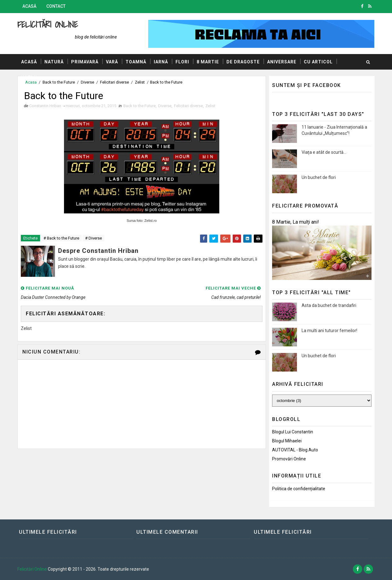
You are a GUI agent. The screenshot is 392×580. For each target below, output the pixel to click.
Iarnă (161, 62)
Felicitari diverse (188, 106)
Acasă (29, 6)
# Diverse (93, 238)
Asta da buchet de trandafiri (329, 305)
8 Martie (208, 62)
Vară (112, 62)
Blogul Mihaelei (287, 441)
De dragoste (243, 62)
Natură (54, 62)
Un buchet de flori (319, 177)
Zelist (210, 106)
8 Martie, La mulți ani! (296, 222)
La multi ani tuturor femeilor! (329, 331)
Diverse (165, 106)
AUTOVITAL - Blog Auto (295, 450)
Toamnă (136, 62)
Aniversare (282, 62)
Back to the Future (139, 106)
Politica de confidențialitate (299, 489)
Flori (182, 62)
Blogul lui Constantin (293, 432)
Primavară (85, 62)
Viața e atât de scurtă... (324, 152)
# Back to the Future (61, 238)
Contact (56, 6)
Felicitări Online (48, 24)
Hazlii (29, 77)
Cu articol (318, 62)
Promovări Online (289, 459)
